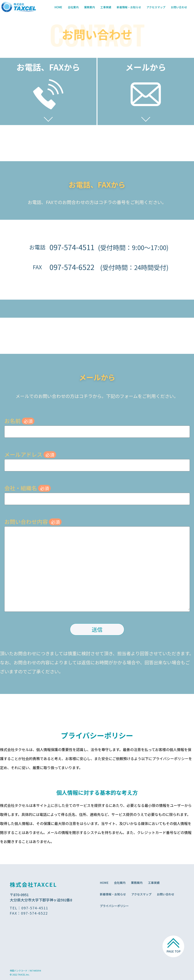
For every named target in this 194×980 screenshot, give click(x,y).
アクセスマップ (156, 7)
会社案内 (73, 7)
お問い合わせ (179, 7)
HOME (58, 7)
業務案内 (89, 7)
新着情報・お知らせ (129, 7)
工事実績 (106, 7)
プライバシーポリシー (114, 906)
